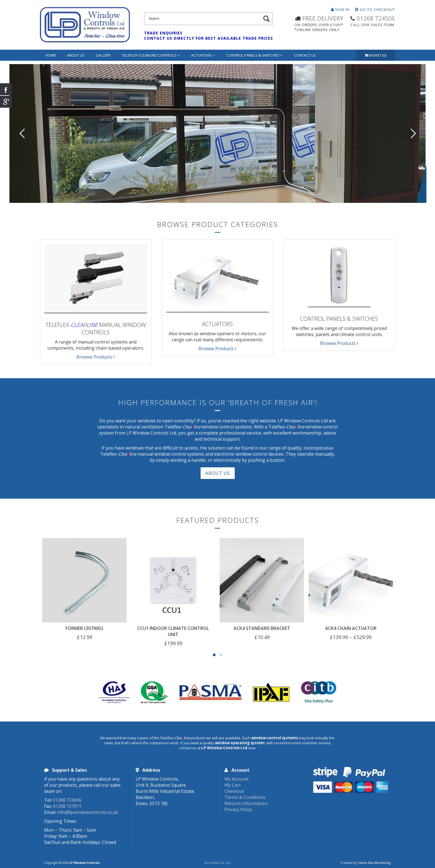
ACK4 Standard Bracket (262, 628)
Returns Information (246, 803)
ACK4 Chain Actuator (351, 628)
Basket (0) (376, 55)
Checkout (234, 791)
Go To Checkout (375, 9)
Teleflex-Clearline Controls (151, 55)
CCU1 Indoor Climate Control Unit (173, 631)
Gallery (103, 55)
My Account (237, 779)
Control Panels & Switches (255, 55)
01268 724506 (67, 800)
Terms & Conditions (245, 797)
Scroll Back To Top (217, 863)
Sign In (340, 9)
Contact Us (305, 55)
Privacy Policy (238, 809)
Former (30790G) (84, 628)
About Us (76, 55)
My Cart (233, 785)
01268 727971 (67, 806)
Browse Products (96, 357)
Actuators (203, 55)
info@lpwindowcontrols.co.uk (88, 812)
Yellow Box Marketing (374, 863)
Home (51, 55)
